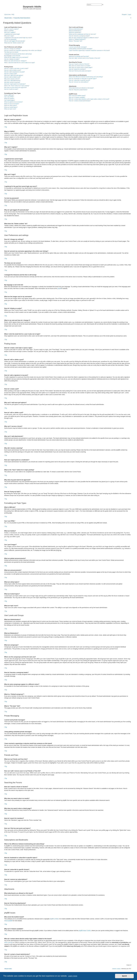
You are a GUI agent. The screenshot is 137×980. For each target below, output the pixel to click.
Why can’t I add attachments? (12, 80)
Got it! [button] (124, 976)
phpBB (59, 289)
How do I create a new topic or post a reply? (16, 68)
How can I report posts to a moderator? (15, 84)
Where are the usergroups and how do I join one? (82, 34)
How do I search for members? (77, 69)
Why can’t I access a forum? (12, 79)
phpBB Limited (54, 919)
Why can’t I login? (9, 36)
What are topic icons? (10, 109)
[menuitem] (13, 14)
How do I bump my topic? (11, 89)
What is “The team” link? (76, 41)
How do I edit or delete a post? (13, 70)
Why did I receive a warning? (12, 82)
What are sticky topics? (11, 105)
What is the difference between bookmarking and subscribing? (86, 77)
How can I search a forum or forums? (79, 64)
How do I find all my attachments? (78, 90)
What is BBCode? (9, 95)
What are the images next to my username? (16, 57)
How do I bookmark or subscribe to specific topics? (83, 79)
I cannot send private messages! (78, 47)
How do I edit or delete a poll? (12, 77)
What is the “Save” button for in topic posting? (17, 86)
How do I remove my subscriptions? (79, 82)
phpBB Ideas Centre (85, 931)
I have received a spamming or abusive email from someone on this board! (89, 50)
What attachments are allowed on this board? (81, 88)
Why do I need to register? (11, 29)
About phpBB (8, 921)
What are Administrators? (76, 29)
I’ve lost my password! (10, 39)
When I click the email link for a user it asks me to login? (20, 63)
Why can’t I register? (10, 32)
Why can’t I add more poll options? (14, 75)
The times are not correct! (11, 52)
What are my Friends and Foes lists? (79, 56)
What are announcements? (12, 104)
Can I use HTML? (9, 97)
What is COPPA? (9, 31)
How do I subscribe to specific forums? (79, 80)
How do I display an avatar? (12, 59)
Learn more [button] (73, 976)
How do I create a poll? (11, 74)
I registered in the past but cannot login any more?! (18, 38)
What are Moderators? (75, 31)
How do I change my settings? (12, 49)
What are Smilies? (9, 99)
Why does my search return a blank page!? (81, 67)
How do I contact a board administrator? (80, 101)
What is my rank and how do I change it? (15, 61)
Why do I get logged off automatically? (15, 41)
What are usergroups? (75, 32)
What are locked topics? (11, 107)
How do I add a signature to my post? (14, 72)
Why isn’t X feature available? (77, 97)
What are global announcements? (13, 102)
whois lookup (8, 943)
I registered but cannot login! (12, 34)
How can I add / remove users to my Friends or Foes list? (85, 58)
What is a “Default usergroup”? (77, 39)
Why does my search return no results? (80, 66)
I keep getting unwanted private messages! (81, 49)
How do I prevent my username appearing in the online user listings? (23, 50)
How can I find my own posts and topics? (80, 71)
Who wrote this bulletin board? (77, 96)
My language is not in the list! (12, 56)
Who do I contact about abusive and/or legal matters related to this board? (89, 99)
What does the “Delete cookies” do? (14, 43)
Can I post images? (10, 100)
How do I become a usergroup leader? (79, 36)
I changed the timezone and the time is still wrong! (18, 54)
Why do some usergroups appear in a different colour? (84, 38)
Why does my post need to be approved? (16, 87)
